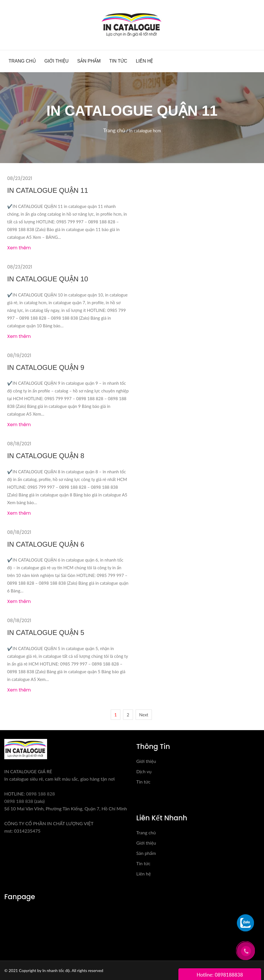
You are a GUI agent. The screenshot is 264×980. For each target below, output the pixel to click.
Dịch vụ (144, 771)
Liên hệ (145, 61)
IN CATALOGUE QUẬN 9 (46, 367)
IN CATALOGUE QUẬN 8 (46, 456)
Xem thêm (19, 248)
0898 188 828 (40, 794)
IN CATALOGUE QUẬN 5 (46, 633)
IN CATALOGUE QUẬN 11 (48, 190)
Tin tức (118, 61)
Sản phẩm (89, 61)
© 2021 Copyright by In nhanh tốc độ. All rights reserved (54, 970)
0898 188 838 (19, 801)
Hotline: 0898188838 (220, 975)
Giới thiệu (57, 61)
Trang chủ (22, 61)
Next (144, 715)
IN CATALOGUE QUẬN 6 (46, 544)
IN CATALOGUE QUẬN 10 (48, 279)
